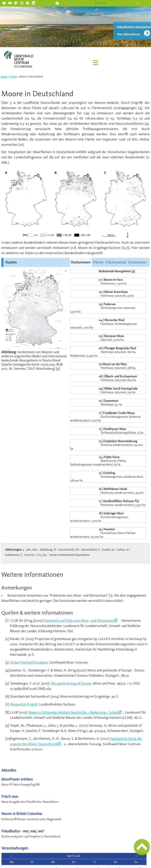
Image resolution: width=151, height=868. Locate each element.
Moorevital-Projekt (24, 704)
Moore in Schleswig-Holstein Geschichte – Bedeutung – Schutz (73, 712)
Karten (13, 77)
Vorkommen (81, 262)
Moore (4, 77)
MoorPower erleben (17, 779)
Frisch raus (10, 796)
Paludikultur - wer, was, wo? (23, 831)
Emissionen (137, 262)
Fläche (98, 262)
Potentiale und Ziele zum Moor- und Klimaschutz (79, 621)
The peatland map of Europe (71, 683)
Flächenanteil (116, 262)
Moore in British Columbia (22, 814)
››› (138, 3)
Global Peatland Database (29, 662)
